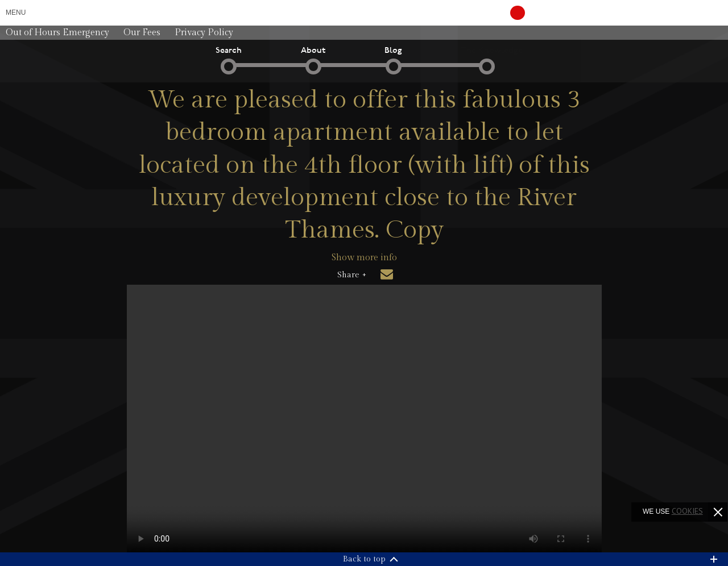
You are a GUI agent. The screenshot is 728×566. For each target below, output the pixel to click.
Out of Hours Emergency (57, 33)
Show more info (364, 258)
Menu (16, 13)
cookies (687, 511)
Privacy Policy (204, 33)
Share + (352, 275)
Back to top (364, 559)
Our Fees (142, 33)
